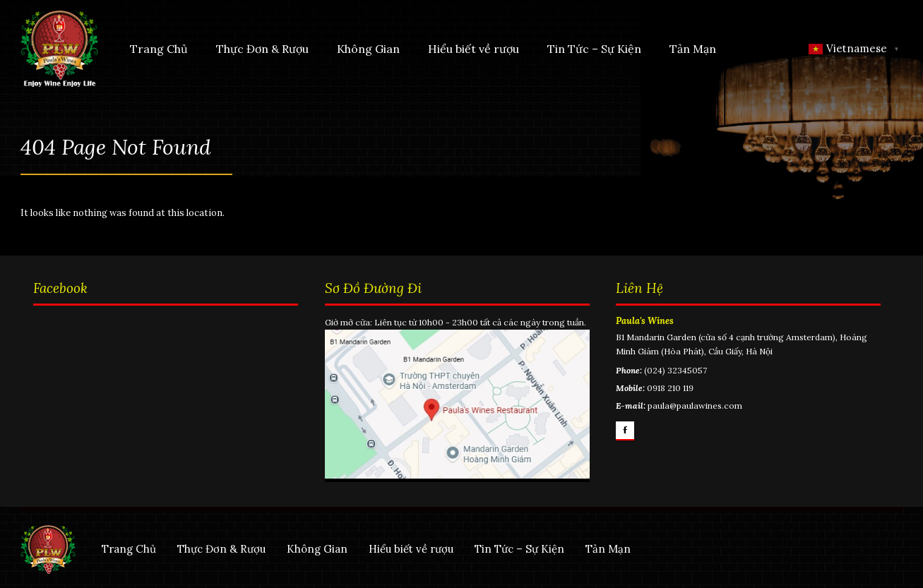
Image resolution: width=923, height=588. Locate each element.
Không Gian (368, 49)
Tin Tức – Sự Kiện (594, 49)
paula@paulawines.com (695, 406)
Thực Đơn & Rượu (262, 49)
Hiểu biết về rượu (474, 49)
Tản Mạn (693, 49)
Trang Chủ (159, 49)
